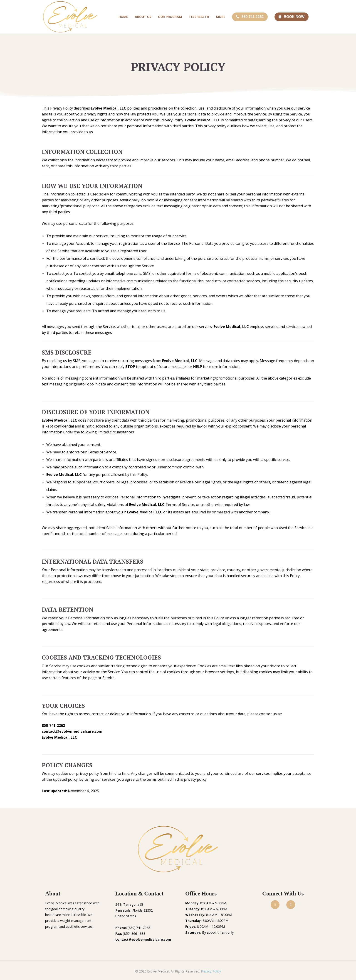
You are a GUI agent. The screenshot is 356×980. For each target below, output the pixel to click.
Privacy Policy (211, 971)
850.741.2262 (250, 17)
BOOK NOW (292, 17)
